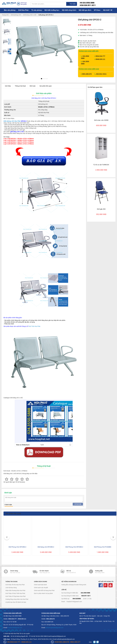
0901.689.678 (87, 74)
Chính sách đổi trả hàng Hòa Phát (44, 590)
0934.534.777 (100, 56)
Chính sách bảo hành (40, 585)
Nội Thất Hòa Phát (35, 326)
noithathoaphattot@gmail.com (54, 628)
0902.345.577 (75, 642)
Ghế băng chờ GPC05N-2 (46, 547)
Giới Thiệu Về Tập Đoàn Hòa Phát (16, 596)
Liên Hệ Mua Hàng (11, 588)
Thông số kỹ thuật (20, 86)
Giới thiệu (8, 86)
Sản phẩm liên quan (46, 86)
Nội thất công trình (69, 10)
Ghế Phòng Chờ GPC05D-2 (74, 547)
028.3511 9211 (101, 74)
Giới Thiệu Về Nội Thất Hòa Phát (15, 593)
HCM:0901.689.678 (62, 642)
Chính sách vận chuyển (41, 588)
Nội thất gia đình (85, 10)
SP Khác (97, 10)
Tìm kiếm (71, 4)
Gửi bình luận (78, 504)
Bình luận (33, 86)
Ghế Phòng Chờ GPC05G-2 (17, 547)
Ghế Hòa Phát (24, 10)
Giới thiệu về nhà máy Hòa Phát (15, 585)
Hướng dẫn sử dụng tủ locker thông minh (74, 585)
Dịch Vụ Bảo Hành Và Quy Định (43, 593)
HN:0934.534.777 (14, 642)
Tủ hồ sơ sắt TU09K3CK (101, 165)
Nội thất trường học (52, 10)
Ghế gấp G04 (101, 209)
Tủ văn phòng (37, 10)
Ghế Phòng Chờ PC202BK (103, 547)
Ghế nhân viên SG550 (101, 120)
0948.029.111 (100, 59)
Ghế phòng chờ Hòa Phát (12, 121)
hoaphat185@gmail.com (74, 602)
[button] (15, 46)
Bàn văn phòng (10, 10)
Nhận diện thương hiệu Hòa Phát (15, 590)
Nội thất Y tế (108, 10)
